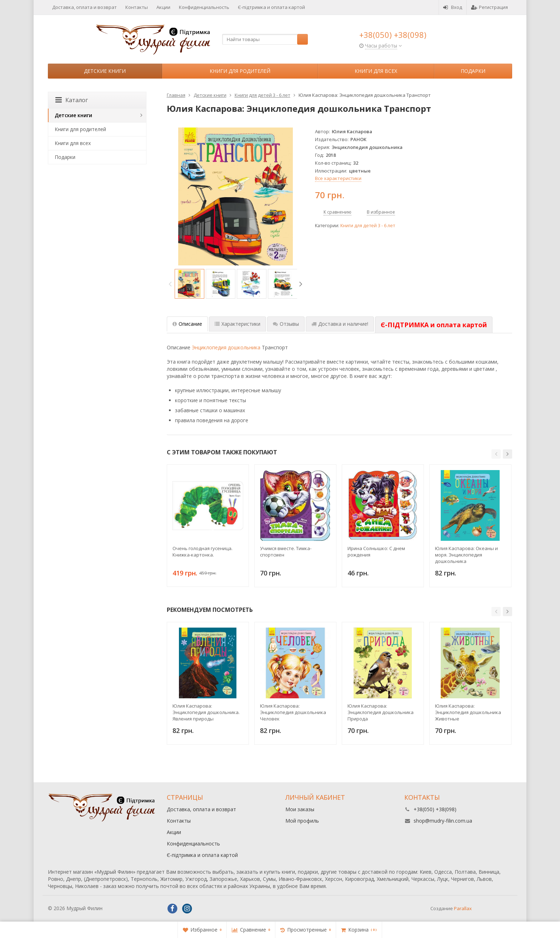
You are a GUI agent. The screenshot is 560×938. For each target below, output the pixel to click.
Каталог (72, 100)
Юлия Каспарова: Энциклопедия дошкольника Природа (381, 712)
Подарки (473, 71)
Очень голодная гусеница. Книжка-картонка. (202, 552)
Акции (163, 7)
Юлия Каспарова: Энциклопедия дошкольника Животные (468, 712)
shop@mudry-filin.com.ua (443, 821)
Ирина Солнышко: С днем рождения (376, 552)
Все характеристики (338, 178)
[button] (496, 454)
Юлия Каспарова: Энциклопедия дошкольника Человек (293, 712)
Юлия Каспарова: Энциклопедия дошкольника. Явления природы (206, 712)
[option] (189, 284)
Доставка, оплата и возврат (84, 7)
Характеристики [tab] (237, 324)
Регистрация (489, 7)
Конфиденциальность (204, 7)
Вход (453, 7)
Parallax (463, 908)
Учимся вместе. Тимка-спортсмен (286, 552)
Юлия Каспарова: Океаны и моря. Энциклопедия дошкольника (466, 555)
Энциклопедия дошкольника (226, 347)
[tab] (434, 325)
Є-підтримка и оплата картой (271, 7)
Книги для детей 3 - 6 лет (368, 226)
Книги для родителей (240, 71)
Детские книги (105, 71)
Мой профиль (302, 821)
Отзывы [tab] (286, 324)
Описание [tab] (187, 324)
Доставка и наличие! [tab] (340, 324)
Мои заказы (300, 809)
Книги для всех (376, 71)
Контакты (137, 7)
